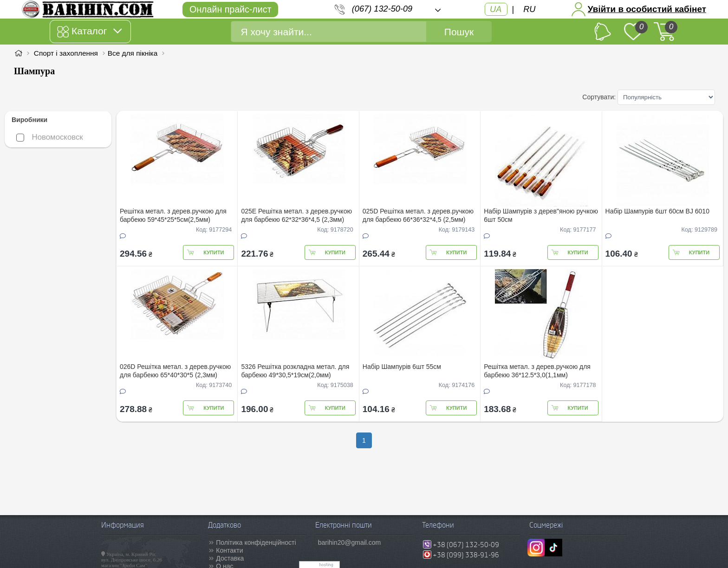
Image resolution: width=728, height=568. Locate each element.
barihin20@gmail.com (350, 542)
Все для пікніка (133, 53)
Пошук (459, 32)
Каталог (89, 32)
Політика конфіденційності (256, 542)
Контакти (229, 550)
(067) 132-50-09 (382, 9)
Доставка (230, 558)
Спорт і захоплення (66, 53)
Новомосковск (50, 137)
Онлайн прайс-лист (230, 9)
